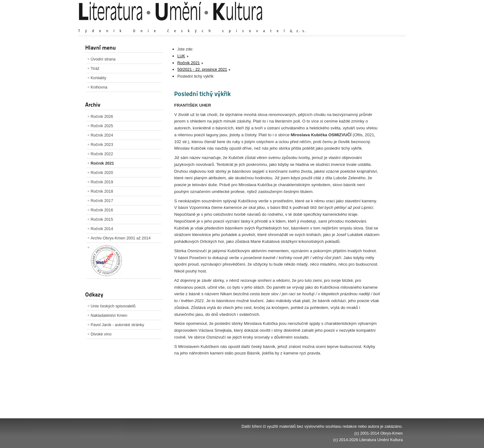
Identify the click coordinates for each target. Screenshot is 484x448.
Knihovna (99, 87)
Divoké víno (101, 334)
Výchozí (365, 25)
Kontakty (99, 78)
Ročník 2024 (102, 135)
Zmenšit (384, 25)
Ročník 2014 (102, 229)
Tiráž (95, 68)
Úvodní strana (103, 59)
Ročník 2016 (102, 210)
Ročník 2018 (102, 191)
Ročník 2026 (102, 116)
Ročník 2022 (102, 154)
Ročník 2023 (102, 145)
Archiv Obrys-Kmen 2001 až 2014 (121, 238)
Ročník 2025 (102, 126)
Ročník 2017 (102, 201)
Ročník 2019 (102, 182)
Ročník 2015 (102, 219)
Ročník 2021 (103, 163)
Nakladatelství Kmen (109, 315)
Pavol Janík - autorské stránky (117, 325)
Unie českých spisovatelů (113, 306)
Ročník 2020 (102, 173)
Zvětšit (348, 25)
